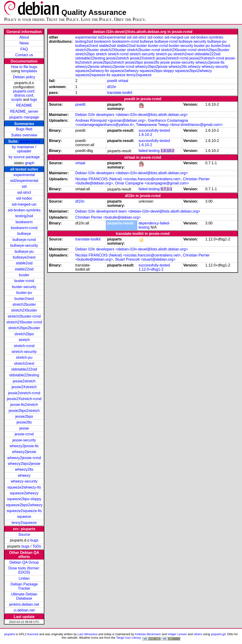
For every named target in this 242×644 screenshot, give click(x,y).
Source (24, 534)
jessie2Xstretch (24, 387)
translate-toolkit (120, 93)
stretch (24, 340)
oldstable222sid (24, 369)
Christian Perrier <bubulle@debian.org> (108, 217)
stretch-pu (24, 357)
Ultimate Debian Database (24, 596)
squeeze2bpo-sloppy (24, 499)
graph (30, 163)
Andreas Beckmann (148, 634)
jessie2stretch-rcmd (24, 393)
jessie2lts (24, 422)
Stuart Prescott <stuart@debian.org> (145, 259)
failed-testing (149, 151)
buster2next (24, 299)
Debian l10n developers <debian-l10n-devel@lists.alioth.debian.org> (132, 115)
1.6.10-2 (145, 135)
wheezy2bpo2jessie (24, 464)
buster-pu (24, 293)
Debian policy (24, 77)
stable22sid (24, 269)
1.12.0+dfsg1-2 (151, 269)
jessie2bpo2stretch (24, 411)
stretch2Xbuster (24, 310)
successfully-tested (154, 130)
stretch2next (24, 363)
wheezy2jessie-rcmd (24, 458)
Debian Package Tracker (24, 586)
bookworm (24, 222)
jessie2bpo (24, 416)
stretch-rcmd (24, 346)
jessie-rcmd (30, 141)
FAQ (24, 49)
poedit (112, 81)
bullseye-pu (24, 251)
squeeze (24, 517)
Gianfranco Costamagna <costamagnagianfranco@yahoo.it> (132, 123)
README (24, 105)
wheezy (24, 475)
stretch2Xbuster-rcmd (24, 322)
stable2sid (24, 263)
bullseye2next (24, 257)
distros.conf (24, 95)
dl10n (112, 87)
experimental (24, 175)
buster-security (24, 287)
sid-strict (24, 192)
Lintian (24, 578)
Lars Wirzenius (87, 634)
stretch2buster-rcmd (24, 316)
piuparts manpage (24, 117)
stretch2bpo (24, 334)
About (24, 37)
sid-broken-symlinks (24, 210)
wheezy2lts (24, 469)
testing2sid (24, 216)
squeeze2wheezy (24, 493)
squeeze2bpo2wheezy (24, 505)
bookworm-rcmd (24, 228)
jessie (24, 428)
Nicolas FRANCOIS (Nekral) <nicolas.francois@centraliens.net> (128, 179)
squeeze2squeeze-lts (24, 511)
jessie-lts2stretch (24, 405)
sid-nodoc (24, 198)
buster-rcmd (24, 281)
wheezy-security (24, 481)
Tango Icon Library (128, 638)
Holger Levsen (177, 634)
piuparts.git (218, 634)
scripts (16, 100)
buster (24, 275)
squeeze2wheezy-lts (24, 487)
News (24, 43)
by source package (24, 157)
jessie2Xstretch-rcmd (24, 399)
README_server (24, 111)
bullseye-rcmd (24, 240)
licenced (33, 634)
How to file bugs (24, 67)
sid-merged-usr (24, 204)
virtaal (123, 81)
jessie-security (24, 440)
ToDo (37, 546)
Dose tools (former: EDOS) (24, 570)
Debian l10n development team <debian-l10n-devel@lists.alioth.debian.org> (138, 211)
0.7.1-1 (166, 189)
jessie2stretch (24, 381)
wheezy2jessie (24, 452)
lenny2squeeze (24, 523)
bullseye (24, 234)
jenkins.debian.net (24, 604)
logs (34, 100)
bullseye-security (24, 245)
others (198, 634)
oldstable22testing (24, 375)
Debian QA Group (24, 562)
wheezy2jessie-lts (24, 446)
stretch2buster (24, 304)
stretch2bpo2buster (24, 328)
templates (29, 71)
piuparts (10, 634)
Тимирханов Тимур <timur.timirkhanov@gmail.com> (179, 125)
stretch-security (24, 352)
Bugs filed (24, 129)
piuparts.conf (24, 91)
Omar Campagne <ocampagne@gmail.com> (152, 183)
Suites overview (24, 135)
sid (24, 186)
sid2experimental (24, 181)
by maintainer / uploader (24, 149)
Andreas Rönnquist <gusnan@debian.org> (111, 120)
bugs (34, 540)
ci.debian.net (24, 610)
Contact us (24, 55)
